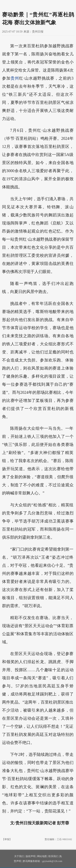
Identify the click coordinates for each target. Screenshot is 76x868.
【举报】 (7, 839)
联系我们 (53, 856)
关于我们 (19, 856)
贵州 (15, 78)
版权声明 (31, 856)
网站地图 (42, 856)
